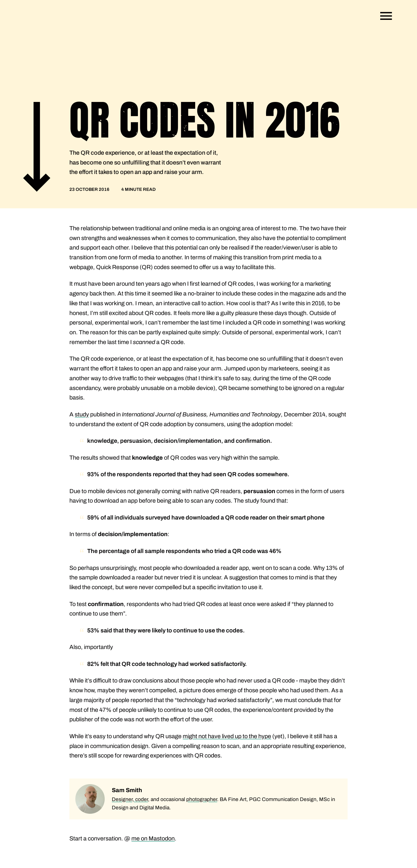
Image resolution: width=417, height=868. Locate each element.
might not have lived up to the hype (227, 736)
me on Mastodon (153, 839)
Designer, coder (130, 799)
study (82, 414)
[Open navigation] (386, 16)
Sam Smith (127, 790)
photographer (202, 799)
